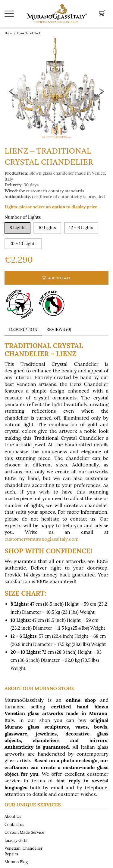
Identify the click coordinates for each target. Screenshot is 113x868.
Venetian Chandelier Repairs (24, 851)
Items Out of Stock (29, 33)
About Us (13, 816)
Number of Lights (23, 217)
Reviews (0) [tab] (59, 329)
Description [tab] (23, 329)
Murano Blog (16, 862)
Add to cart (59, 278)
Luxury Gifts (16, 840)
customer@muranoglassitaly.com (42, 539)
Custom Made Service (24, 832)
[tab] (23, 330)
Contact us (14, 825)
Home (9, 33)
